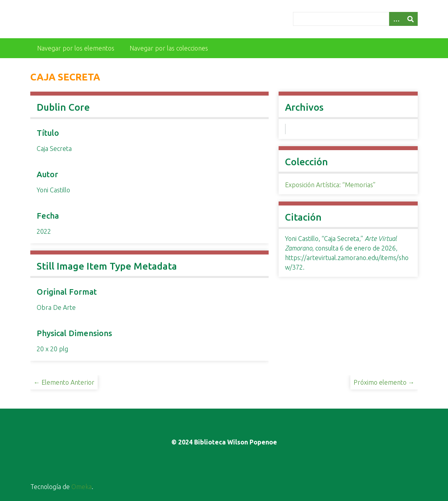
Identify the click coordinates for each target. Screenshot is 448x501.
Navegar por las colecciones (169, 48)
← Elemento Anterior (64, 382)
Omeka (82, 487)
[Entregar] (411, 19)
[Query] (355, 19)
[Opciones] (396, 19)
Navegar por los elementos (76, 48)
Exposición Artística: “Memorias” (330, 185)
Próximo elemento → (384, 382)
